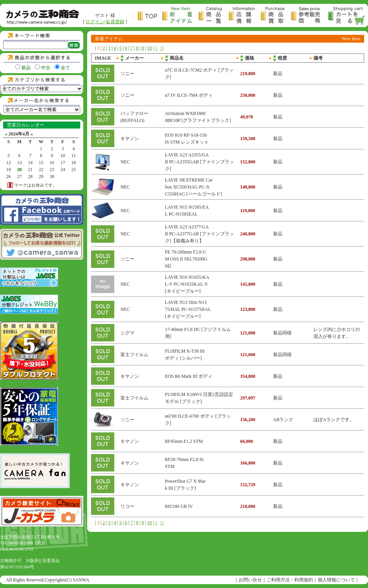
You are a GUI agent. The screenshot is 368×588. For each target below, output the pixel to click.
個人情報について (336, 580)
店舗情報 (245, 16)
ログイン (95, 22)
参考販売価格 (310, 16)
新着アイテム (181, 16)
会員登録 (115, 22)
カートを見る (347, 16)
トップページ (150, 16)
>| (162, 48)
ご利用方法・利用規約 (290, 580)
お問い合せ (250, 580)
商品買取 (276, 16)
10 (150, 48)
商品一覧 (214, 16)
